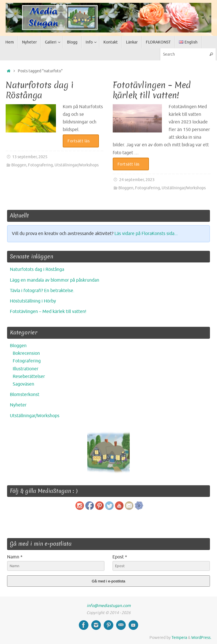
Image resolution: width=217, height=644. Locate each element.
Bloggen (19, 165)
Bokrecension (26, 353)
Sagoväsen (23, 384)
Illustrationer (26, 369)
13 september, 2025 (30, 157)
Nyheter (18, 405)
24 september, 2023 (137, 180)
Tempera (179, 638)
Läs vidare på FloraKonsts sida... (146, 234)
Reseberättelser (29, 377)
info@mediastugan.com (109, 606)
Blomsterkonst (25, 395)
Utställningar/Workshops (77, 165)
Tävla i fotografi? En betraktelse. (42, 291)
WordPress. (201, 638)
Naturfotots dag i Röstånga (40, 90)
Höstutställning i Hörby (33, 301)
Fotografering (40, 165)
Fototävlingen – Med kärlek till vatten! (152, 90)
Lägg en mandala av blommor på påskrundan (55, 280)
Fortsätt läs (82, 141)
